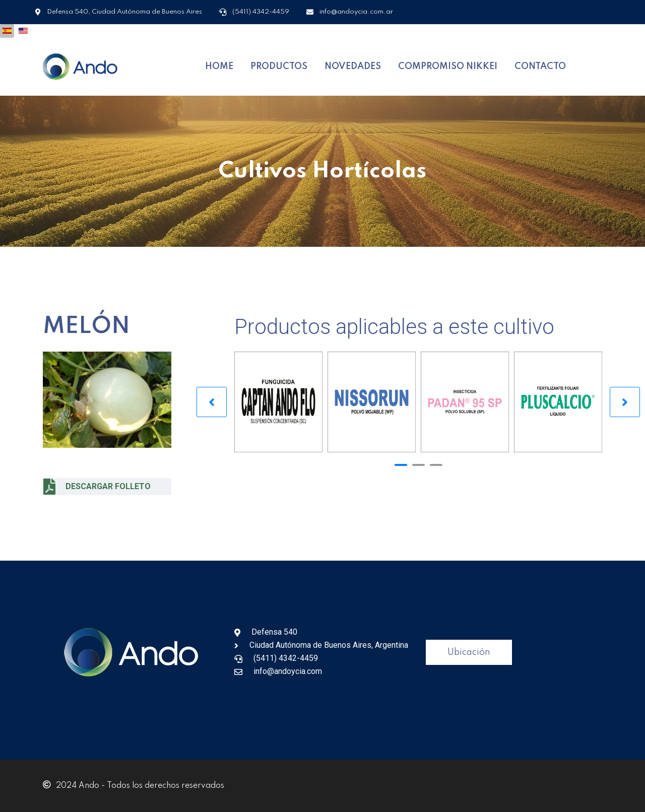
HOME (219, 66)
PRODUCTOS (279, 66)
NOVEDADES (353, 66)
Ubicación (469, 652)
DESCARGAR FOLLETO (97, 487)
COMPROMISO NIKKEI (448, 66)
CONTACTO (540, 66)
